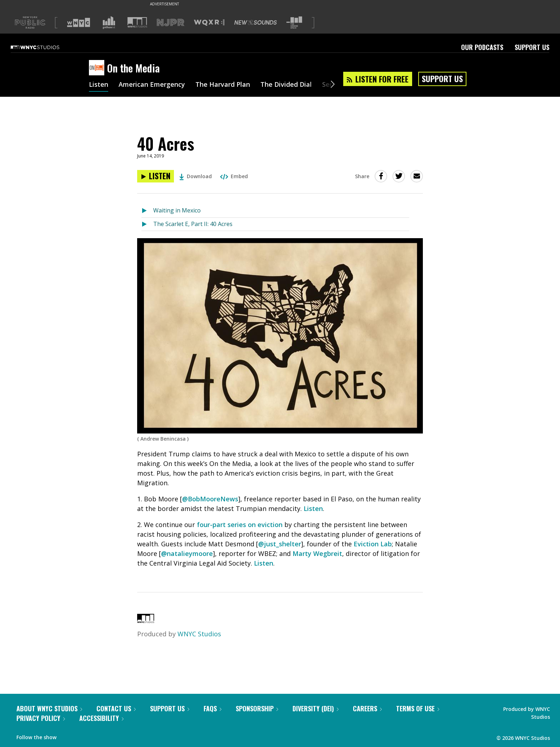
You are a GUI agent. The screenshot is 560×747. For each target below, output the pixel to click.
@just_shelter (280, 544)
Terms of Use (418, 708)
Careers (367, 708)
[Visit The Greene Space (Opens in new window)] (294, 23)
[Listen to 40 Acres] (156, 176)
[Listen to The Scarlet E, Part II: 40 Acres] (147, 224)
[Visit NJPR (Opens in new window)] (171, 23)
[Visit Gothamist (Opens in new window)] (109, 22)
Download (196, 176)
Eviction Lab (373, 544)
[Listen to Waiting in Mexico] (147, 211)
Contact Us (116, 708)
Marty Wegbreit (317, 553)
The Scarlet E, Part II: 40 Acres (193, 224)
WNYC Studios (199, 634)
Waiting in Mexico (177, 210)
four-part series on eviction (240, 525)
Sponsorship (257, 708)
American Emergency (152, 85)
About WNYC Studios (49, 708)
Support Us (532, 47)
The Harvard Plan (223, 85)
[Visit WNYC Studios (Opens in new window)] (137, 22)
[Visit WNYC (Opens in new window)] (79, 22)
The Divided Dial (286, 85)
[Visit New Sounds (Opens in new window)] (256, 22)
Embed (234, 176)
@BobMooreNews (210, 499)
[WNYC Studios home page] (44, 47)
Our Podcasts (482, 47)
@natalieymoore (187, 553)
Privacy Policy (41, 718)
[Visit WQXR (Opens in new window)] (209, 23)
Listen (99, 85)
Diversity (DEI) (316, 708)
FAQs (212, 708)
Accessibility (101, 718)
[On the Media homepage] (98, 68)
